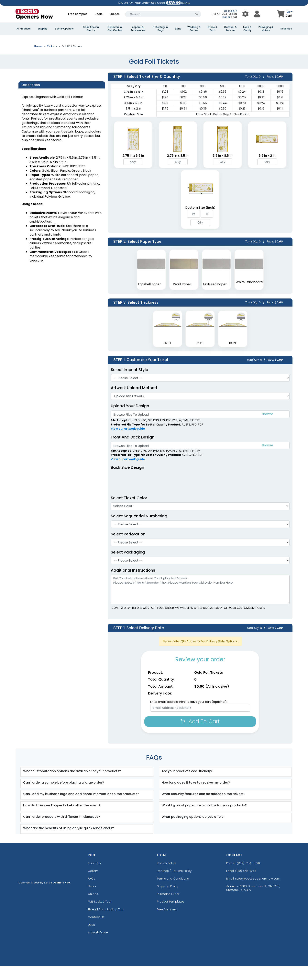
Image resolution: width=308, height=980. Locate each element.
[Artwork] (200, 410)
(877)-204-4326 (248, 877)
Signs (178, 29)
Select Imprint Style (129, 383)
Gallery (93, 885)
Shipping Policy (168, 900)
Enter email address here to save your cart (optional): (189, 716)
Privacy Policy (166, 877)
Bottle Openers (64, 29)
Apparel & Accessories (138, 29)
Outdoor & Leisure (230, 29)
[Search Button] (197, 14)
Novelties (286, 29)
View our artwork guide (128, 442)
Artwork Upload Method (134, 401)
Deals (99, 14)
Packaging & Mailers (266, 29)
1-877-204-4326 (224, 14)
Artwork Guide (98, 946)
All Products (24, 29)
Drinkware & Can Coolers (115, 29)
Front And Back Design (133, 451)
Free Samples (78, 14)
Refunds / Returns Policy (174, 885)
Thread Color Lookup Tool (106, 923)
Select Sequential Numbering (141, 530)
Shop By (43, 29)
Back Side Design (127, 481)
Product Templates (171, 915)
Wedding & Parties (194, 29)
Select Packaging (128, 566)
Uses (91, 938)
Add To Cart (200, 735)
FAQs (91, 892)
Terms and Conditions (173, 892)
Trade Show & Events (91, 29)
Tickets (52, 60)
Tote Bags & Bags (160, 29)
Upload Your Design (130, 419)
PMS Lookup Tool (99, 915)
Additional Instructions (133, 584)
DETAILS (186, 3)
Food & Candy (247, 29)
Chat (234, 17)
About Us (94, 877)
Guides (115, 14)
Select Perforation (130, 548)
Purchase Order (168, 908)
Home (38, 60)
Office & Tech (212, 29)
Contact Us (96, 931)
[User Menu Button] (245, 14)
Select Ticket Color (129, 512)
